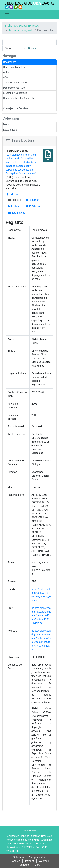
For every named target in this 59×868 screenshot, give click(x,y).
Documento (10, 62)
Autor (6, 72)
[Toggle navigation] (7, 15)
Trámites (15, 861)
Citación (33, 206)
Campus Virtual (38, 857)
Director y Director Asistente (19, 98)
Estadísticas (10, 130)
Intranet (29, 861)
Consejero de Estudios (16, 108)
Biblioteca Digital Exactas (22, 26)
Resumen (33, 200)
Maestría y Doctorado (15, 93)
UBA (37, 865)
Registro (15, 200)
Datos (6, 125)
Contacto (24, 865)
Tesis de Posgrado (21, 30)
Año (5, 77)
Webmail (44, 861)
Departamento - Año (14, 88)
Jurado (7, 103)
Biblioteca (18, 857)
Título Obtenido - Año (15, 83)
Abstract (14, 206)
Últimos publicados (14, 67)
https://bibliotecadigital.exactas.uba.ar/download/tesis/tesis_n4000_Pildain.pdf (41, 615)
